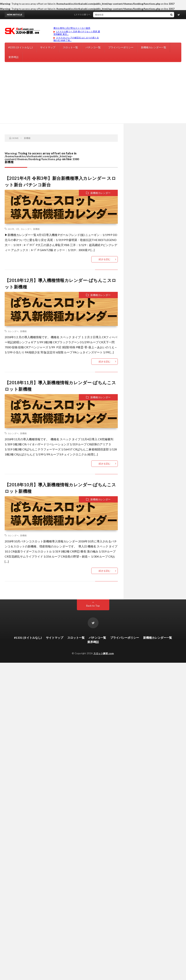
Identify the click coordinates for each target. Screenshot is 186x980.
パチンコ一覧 (93, 47)
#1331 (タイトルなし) (20, 47)
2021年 (11, 229)
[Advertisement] (93, 96)
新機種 (36, 229)
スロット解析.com (104, 653)
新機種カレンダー (100, 193)
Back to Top (93, 606)
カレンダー (26, 229)
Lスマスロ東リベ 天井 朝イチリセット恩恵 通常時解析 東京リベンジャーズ (114, 15)
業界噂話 (14, 57)
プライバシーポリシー (121, 47)
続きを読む (105, 259)
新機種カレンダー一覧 (154, 47)
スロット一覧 (70, 47)
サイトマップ (48, 47)
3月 (17, 229)
